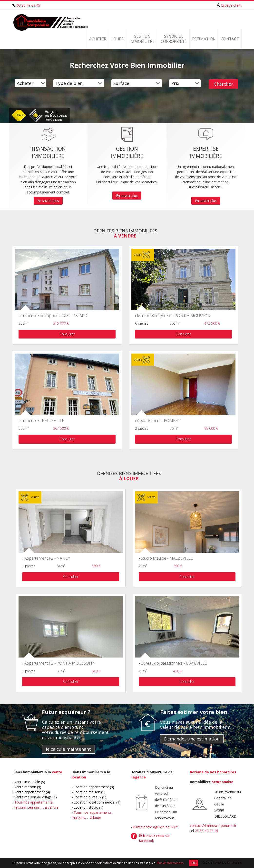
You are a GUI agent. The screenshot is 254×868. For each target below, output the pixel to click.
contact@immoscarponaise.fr (213, 826)
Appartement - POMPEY (159, 420)
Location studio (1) (88, 807)
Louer (117, 39)
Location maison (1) (89, 792)
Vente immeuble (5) (30, 782)
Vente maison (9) (28, 787)
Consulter (67, 334)
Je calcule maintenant (68, 749)
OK (194, 863)
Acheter (98, 39)
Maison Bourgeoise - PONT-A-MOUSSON (174, 315)
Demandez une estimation (192, 739)
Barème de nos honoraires (213, 772)
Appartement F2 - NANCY (47, 558)
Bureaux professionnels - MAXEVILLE (174, 663)
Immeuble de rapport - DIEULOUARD (54, 315)
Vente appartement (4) (32, 792)
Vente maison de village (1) (36, 797)
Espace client (231, 5)
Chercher (223, 84)
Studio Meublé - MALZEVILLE (167, 558)
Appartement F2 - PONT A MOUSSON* (59, 663)
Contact (230, 39)
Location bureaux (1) (90, 797)
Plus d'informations (170, 863)
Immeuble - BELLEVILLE (42, 420)
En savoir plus (48, 201)
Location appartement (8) (94, 787)
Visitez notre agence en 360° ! (156, 827)
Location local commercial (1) (97, 802)
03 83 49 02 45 (29, 5)
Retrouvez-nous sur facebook (154, 836)
